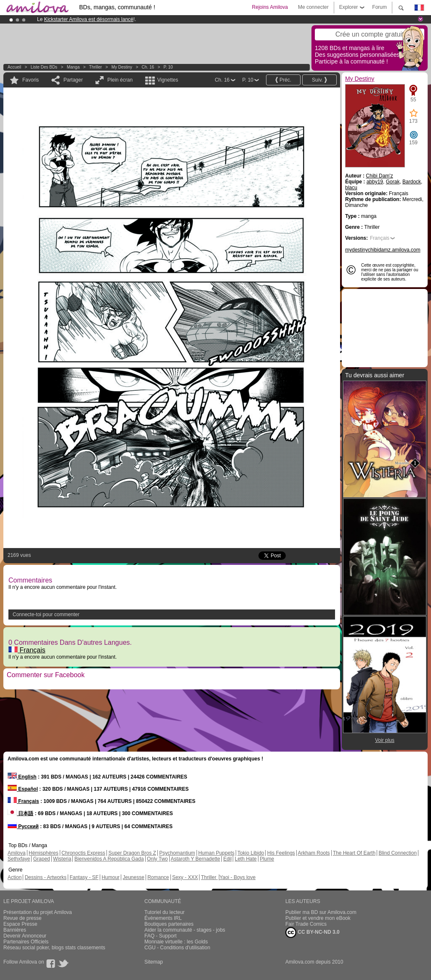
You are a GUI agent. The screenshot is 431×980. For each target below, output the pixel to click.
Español (23, 789)
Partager (73, 80)
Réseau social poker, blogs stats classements (54, 948)
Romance (158, 877)
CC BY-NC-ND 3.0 (313, 932)
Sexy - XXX (185, 877)
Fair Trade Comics (306, 924)
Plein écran (120, 80)
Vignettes (168, 80)
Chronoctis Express (83, 853)
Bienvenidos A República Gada (109, 859)
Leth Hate (246, 859)
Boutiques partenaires (169, 924)
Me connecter (313, 7)
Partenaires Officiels (26, 942)
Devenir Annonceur (25, 936)
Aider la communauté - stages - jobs (185, 930)
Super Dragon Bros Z (132, 853)
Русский (23, 826)
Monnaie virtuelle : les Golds (176, 942)
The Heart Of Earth (354, 853)
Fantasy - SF (84, 877)
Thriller (96, 67)
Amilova (17, 853)
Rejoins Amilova (270, 7)
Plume (267, 859)
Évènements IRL (163, 918)
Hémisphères (44, 853)
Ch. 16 (148, 67)
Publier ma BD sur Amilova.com (321, 912)
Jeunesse (133, 877)
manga (73, 67)
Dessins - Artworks (46, 877)
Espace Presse (20, 924)
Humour (110, 877)
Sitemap (154, 962)
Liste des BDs (44, 67)
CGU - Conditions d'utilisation (177, 948)
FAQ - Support (161, 936)
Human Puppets (216, 853)
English (22, 777)
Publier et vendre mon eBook (318, 918)
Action (15, 877)
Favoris (31, 80)
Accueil (14, 67)
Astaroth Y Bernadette (195, 859)
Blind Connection (398, 853)
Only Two (157, 859)
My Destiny (122, 67)
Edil (227, 859)
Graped (42, 859)
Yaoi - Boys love (237, 877)
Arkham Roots (314, 853)
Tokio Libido (251, 853)
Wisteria (62, 859)
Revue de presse (23, 918)
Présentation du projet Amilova (38, 912)
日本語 (20, 813)
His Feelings (281, 853)
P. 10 (168, 67)
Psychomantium (177, 853)
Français (27, 650)
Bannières (15, 930)
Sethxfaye (19, 859)
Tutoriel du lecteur (165, 912)
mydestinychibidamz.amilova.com (383, 250)
